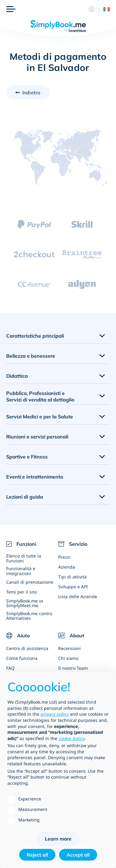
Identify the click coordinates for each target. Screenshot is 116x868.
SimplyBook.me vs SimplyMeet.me (25, 603)
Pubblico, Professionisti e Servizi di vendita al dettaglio (40, 396)
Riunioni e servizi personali (37, 437)
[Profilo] (92, 9)
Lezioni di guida (25, 497)
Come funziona (22, 658)
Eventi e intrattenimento (35, 477)
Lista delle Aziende (78, 596)
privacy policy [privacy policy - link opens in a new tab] (55, 714)
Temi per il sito (21, 592)
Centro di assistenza (27, 648)
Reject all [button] (37, 855)
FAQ (10, 668)
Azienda (67, 567)
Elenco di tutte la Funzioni (24, 558)
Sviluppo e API (73, 587)
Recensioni (69, 648)
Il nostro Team (73, 668)
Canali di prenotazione (30, 582)
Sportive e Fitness (27, 457)
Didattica (17, 376)
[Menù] (11, 9)
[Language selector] (104, 9)
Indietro (31, 93)
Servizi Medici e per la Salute (40, 417)
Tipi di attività (72, 577)
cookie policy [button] (71, 738)
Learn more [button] (58, 839)
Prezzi (64, 557)
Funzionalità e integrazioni (21, 571)
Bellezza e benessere (31, 356)
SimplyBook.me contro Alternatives (29, 616)
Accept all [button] (78, 855)
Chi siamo (68, 658)
